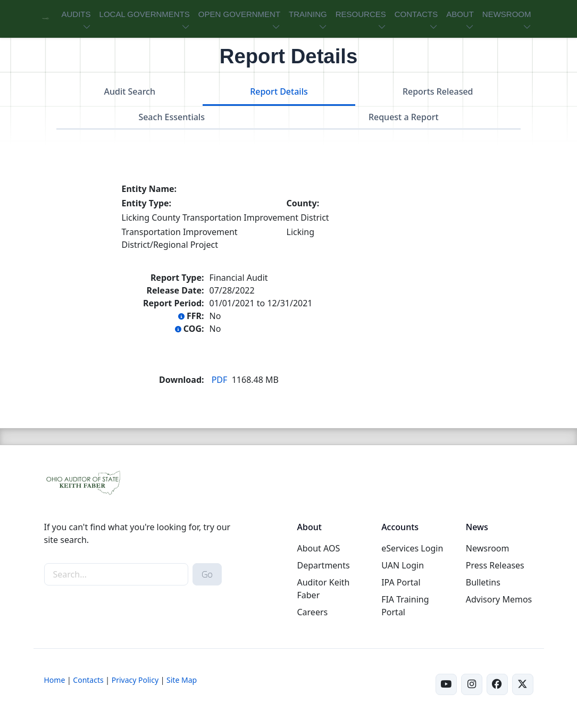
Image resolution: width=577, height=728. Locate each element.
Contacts (88, 680)
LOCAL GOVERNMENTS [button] (145, 14)
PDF (220, 380)
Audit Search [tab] (129, 91)
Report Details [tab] (279, 91)
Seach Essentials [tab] (172, 117)
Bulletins (483, 582)
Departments (323, 565)
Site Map (182, 680)
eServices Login (412, 548)
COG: (190, 329)
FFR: (191, 316)
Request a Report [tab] (404, 117)
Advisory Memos (499, 599)
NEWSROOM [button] (507, 14)
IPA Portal (401, 582)
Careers (312, 612)
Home (55, 680)
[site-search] (116, 574)
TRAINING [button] (308, 14)
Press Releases (495, 565)
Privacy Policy (135, 680)
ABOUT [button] (460, 14)
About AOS (318, 548)
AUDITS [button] (76, 14)
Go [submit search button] (207, 574)
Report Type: (177, 278)
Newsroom (488, 548)
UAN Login (403, 565)
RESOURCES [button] (361, 14)
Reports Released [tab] (438, 91)
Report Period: (173, 303)
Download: (181, 380)
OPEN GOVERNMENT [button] (239, 14)
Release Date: (175, 290)
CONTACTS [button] (416, 14)
